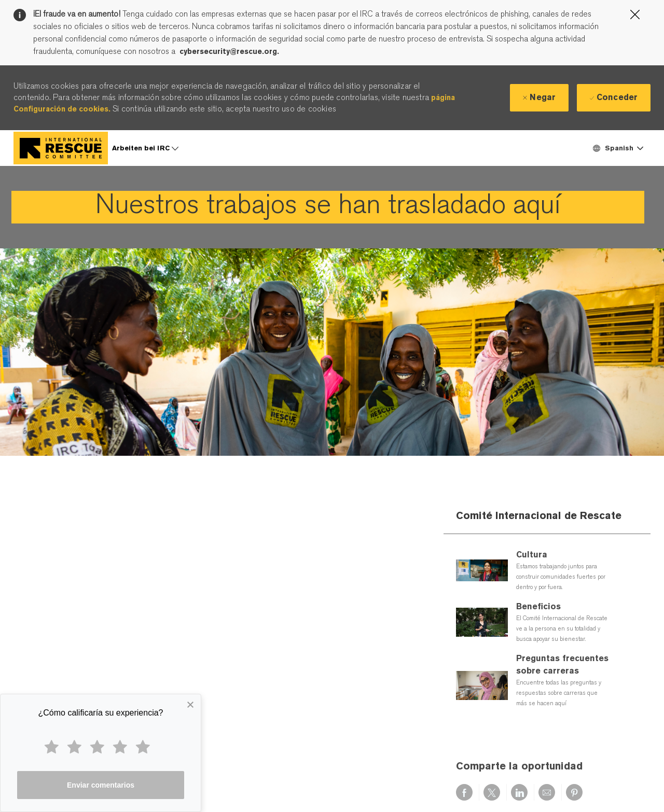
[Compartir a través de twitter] (492, 792)
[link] (328, 207)
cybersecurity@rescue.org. (229, 51)
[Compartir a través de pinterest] (574, 792)
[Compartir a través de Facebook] (464, 792)
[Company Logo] (61, 148)
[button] (618, 148)
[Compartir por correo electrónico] (547, 792)
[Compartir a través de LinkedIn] (519, 792)
